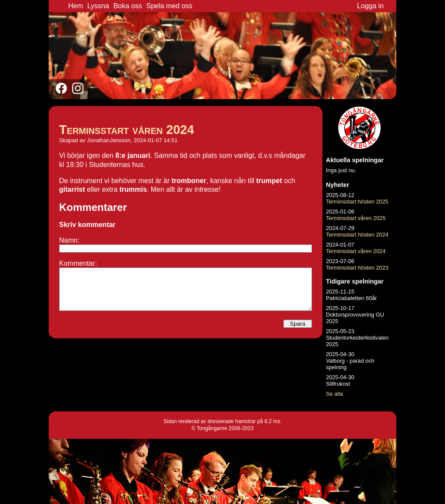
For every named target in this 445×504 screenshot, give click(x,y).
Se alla (334, 394)
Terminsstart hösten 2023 (357, 268)
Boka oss (128, 6)
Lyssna (98, 6)
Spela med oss (169, 6)
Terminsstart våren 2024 (127, 130)
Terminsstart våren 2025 (356, 218)
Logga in (370, 6)
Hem (76, 6)
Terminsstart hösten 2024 (357, 235)
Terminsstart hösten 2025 (357, 202)
